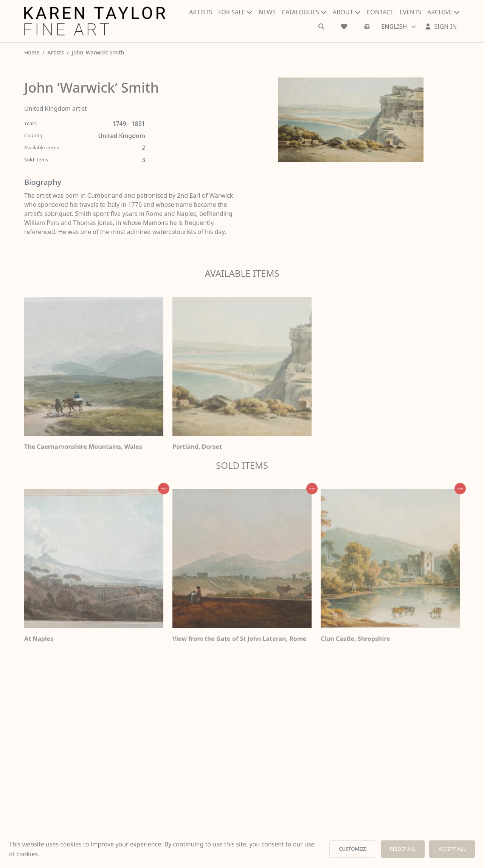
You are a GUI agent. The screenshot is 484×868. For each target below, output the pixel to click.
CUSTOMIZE (353, 849)
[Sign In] (441, 26)
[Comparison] (367, 26)
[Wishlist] (344, 26)
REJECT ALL (403, 849)
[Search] (321, 26)
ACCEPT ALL (452, 849)
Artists (56, 52)
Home (32, 52)
